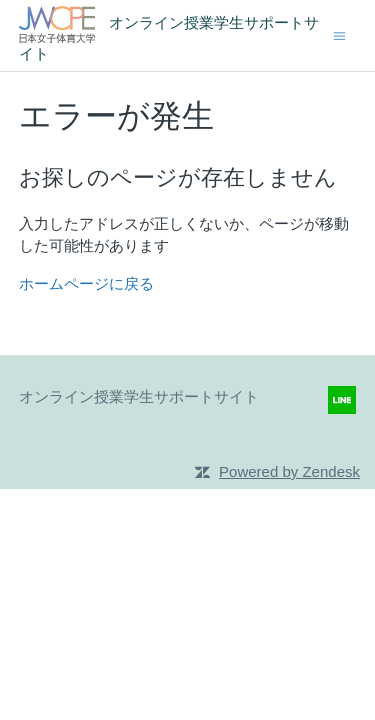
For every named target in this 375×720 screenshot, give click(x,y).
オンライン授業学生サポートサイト (139, 396)
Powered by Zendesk (289, 471)
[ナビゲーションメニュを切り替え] (339, 34)
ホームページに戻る (86, 283)
